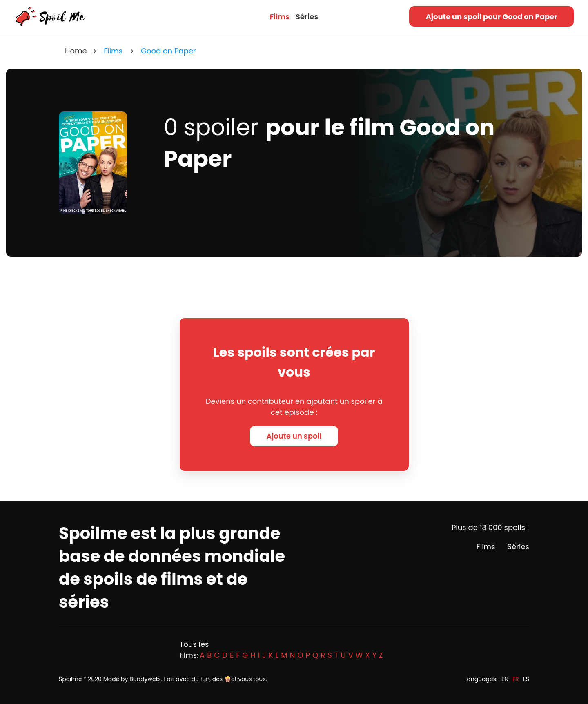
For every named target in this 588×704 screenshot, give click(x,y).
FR (516, 679)
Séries (307, 17)
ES (526, 679)
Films (280, 17)
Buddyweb (145, 679)
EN (505, 679)
